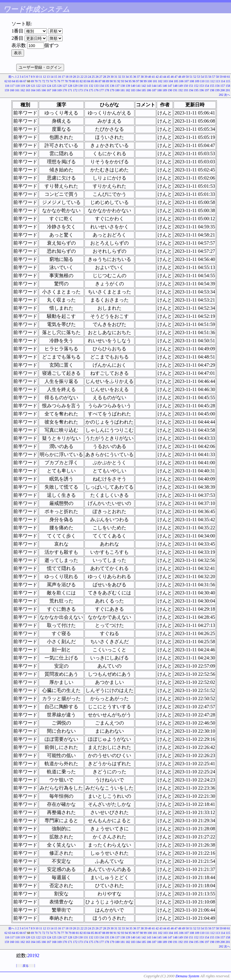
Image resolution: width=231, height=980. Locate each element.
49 (183, 77)
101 (155, 81)
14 (52, 77)
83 (85, 81)
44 (165, 77)
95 (130, 81)
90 (111, 81)
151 (191, 86)
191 (175, 90)
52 (195, 77)
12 (45, 77)
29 (108, 77)
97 (138, 81)
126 (59, 86)
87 (100, 81)
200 (223, 90)
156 (217, 86)
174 (86, 90)
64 (14, 81)
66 (21, 81)
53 (199, 77)
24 (90, 77)
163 (28, 90)
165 (38, 90)
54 (202, 77)
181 (123, 90)
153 (202, 86)
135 (107, 86)
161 (17, 90)
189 (165, 90)
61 (229, 77)
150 (186, 86)
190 (170, 90)
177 (102, 90)
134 (102, 86)
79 (70, 81)
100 (150, 81)
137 (117, 86)
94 (126, 81)
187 (154, 90)
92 (119, 81)
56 (210, 77)
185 (144, 90)
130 (80, 86)
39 (146, 77)
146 (165, 86)
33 (123, 77)
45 (168, 77)
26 (97, 77)
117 (12, 86)
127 (65, 86)
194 (191, 90)
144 (154, 86)
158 (228, 86)
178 (107, 90)
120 (28, 86)
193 (186, 90)
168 (54, 90)
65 (17, 81)
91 (115, 81)
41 (153, 77)
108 (192, 81)
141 (139, 86)
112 (213, 81)
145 (160, 86)
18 (67, 77)
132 (91, 86)
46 (172, 77)
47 (176, 77)
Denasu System (187, 976)
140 (133, 86)
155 (212, 86)
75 (55, 81)
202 (221, 95)
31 (116, 77)
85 (93, 81)
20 (75, 77)
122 (38, 86)
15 (56, 77)
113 (218, 81)
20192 (33, 955)
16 (60, 77)
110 (202, 81)
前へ (11, 77)
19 (71, 77)
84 (89, 81)
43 (161, 77)
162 (23, 90)
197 (207, 90)
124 (49, 86)
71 (40, 81)
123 (44, 86)
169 (59, 90)
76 (59, 81)
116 (7, 86)
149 (181, 86)
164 (33, 90)
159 (7, 90)
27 (101, 77)
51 (191, 77)
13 (48, 77)
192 (181, 90)
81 (78, 81)
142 (144, 86)
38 (142, 77)
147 (170, 86)
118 (18, 86)
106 (181, 81)
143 (149, 86)
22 (82, 77)
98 (141, 81)
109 (197, 81)
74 (51, 81)
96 (134, 81)
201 (228, 90)
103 (166, 81)
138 (123, 86)
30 (112, 77)
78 (66, 81)
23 (86, 77)
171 (70, 90)
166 (44, 90)
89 (108, 81)
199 (217, 90)
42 (157, 77)
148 (175, 86)
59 (221, 77)
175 (91, 90)
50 (187, 77)
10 (37, 77)
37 (138, 77)
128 (70, 86)
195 (196, 90)
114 (223, 81)
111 (207, 81)
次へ (227, 95)
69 (32, 81)
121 (33, 86)
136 (112, 86)
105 (176, 81)
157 (223, 86)
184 (139, 90)
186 (149, 90)
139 (128, 86)
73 (48, 81)
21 (78, 77)
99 (145, 81)
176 (96, 90)
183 (133, 90)
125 (54, 86)
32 (120, 77)
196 (202, 90)
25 (93, 77)
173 (80, 90)
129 (75, 86)
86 (96, 81)
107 (187, 81)
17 (63, 77)
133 (96, 86)
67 (25, 81)
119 (23, 86)
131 (86, 86)
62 (6, 81)
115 (228, 81)
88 (104, 81)
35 (131, 77)
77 (63, 81)
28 (105, 77)
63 (10, 81)
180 (117, 90)
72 (44, 81)
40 (150, 77)
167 (49, 90)
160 (12, 90)
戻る (26, 966)
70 (36, 81)
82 (81, 81)
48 (180, 77)
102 (160, 81)
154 (207, 86)
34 (127, 77)
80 (74, 81)
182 (128, 90)
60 (225, 77)
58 (217, 77)
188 (160, 90)
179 (112, 90)
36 (135, 77)
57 (214, 77)
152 (196, 86)
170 (65, 90)
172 (75, 90)
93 (123, 81)
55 (206, 77)
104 (171, 81)
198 (212, 90)
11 (41, 77)
